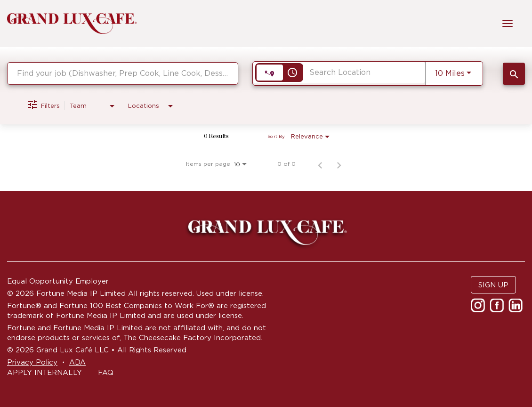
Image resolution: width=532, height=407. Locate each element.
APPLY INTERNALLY (44, 372)
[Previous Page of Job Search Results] (320, 164)
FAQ (106, 372)
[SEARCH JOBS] (514, 74)
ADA (77, 362)
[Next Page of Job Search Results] (339, 164)
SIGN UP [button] (493, 285)
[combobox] (123, 73)
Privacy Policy (32, 362)
